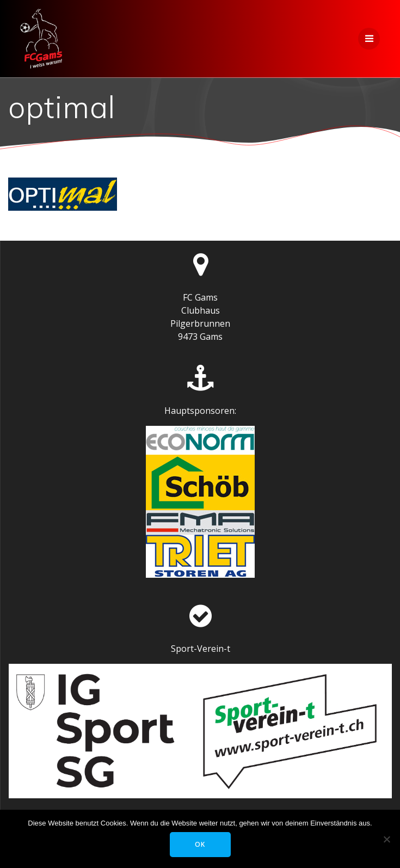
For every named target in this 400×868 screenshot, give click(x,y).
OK (200, 844)
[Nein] (386, 839)
